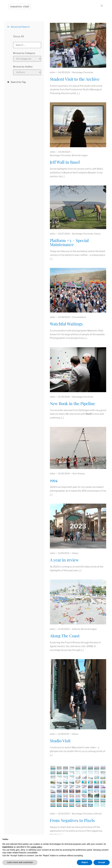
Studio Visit (60, 741)
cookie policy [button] (36, 847)
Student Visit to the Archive (75, 79)
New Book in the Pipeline (72, 403)
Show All (18, 36)
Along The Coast (65, 636)
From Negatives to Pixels (72, 820)
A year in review (64, 560)
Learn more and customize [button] (20, 862)
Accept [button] (102, 862)
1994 (54, 480)
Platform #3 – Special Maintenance (69, 242)
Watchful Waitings (66, 324)
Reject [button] (85, 862)
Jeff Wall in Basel (65, 162)
